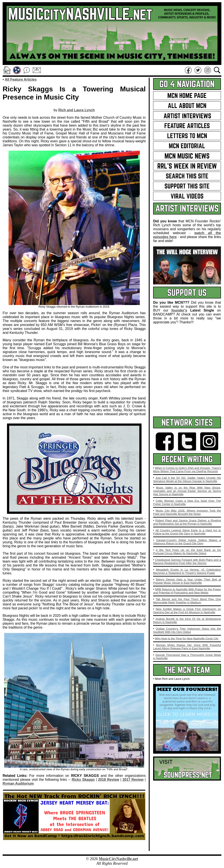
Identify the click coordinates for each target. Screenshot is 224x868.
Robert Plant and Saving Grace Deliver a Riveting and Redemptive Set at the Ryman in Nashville (187, 522)
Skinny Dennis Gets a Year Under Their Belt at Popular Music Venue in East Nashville (187, 581)
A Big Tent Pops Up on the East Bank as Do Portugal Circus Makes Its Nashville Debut (187, 552)
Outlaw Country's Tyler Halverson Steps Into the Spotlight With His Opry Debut (187, 630)
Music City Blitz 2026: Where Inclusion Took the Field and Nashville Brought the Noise (187, 512)
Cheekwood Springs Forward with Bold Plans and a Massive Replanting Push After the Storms (187, 561)
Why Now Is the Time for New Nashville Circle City (187, 639)
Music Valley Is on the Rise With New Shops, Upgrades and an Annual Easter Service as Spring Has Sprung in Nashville (187, 491)
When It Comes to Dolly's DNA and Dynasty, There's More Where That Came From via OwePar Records (187, 470)
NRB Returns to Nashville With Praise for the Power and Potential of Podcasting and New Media (187, 591)
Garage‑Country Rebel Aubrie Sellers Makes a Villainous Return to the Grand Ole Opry (187, 542)
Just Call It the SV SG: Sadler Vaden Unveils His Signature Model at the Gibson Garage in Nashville (187, 479)
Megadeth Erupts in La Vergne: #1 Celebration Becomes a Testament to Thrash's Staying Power (187, 571)
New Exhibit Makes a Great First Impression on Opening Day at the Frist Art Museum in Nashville (187, 611)
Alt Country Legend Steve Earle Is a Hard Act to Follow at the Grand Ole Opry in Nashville (187, 532)
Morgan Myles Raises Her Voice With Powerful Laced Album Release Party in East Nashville (187, 647)
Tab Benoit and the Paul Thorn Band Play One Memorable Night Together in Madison (187, 601)
